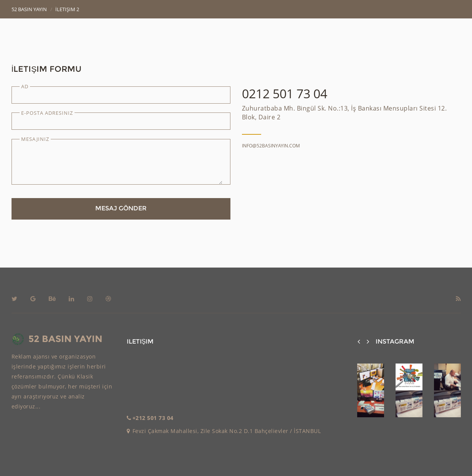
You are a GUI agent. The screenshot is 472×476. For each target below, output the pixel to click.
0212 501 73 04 (285, 93)
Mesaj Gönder (121, 208)
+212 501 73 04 (153, 418)
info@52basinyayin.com (271, 146)
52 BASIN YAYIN (57, 340)
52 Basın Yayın (29, 9)
